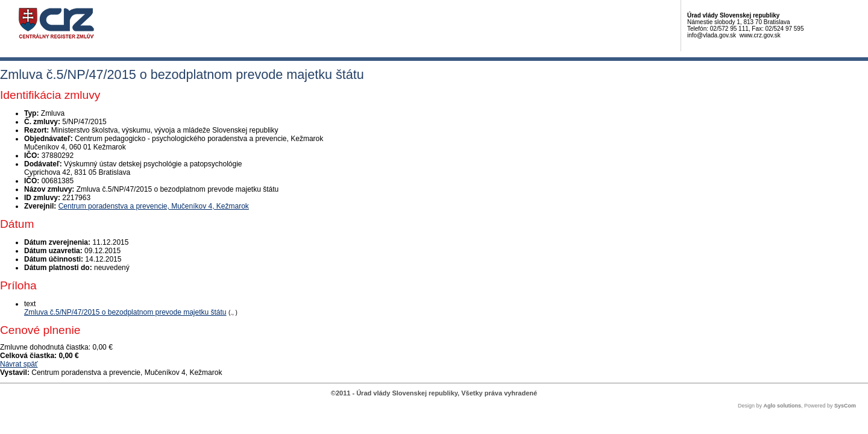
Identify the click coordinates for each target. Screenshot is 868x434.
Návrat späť (19, 364)
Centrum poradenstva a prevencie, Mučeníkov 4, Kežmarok (154, 206)
